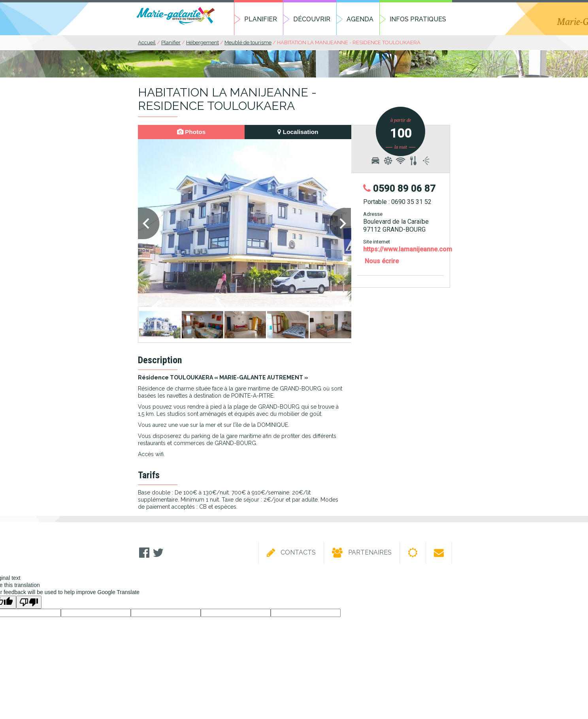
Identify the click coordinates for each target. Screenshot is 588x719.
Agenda (360, 19)
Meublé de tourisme (248, 42)
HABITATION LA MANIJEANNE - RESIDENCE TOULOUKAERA (349, 42)
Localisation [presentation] (298, 132)
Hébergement (203, 42)
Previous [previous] (149, 225)
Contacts (291, 553)
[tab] (191, 132)
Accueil (147, 42)
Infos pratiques (418, 19)
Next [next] (341, 225)
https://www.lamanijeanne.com (408, 249)
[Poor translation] (29, 602)
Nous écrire (382, 261)
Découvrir (312, 19)
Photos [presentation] (191, 132)
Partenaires (362, 553)
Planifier (261, 19)
